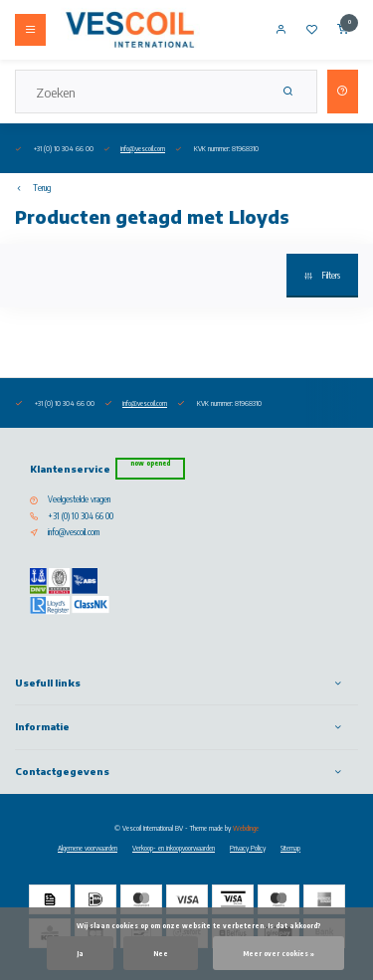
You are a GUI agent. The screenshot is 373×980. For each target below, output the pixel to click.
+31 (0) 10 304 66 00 (81, 516)
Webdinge (246, 828)
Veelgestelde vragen (79, 499)
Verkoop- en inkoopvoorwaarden (174, 848)
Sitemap (290, 848)
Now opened (150, 463)
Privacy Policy (248, 848)
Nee (161, 953)
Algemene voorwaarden (88, 848)
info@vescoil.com (143, 148)
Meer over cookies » (279, 953)
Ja (80, 953)
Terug (33, 188)
